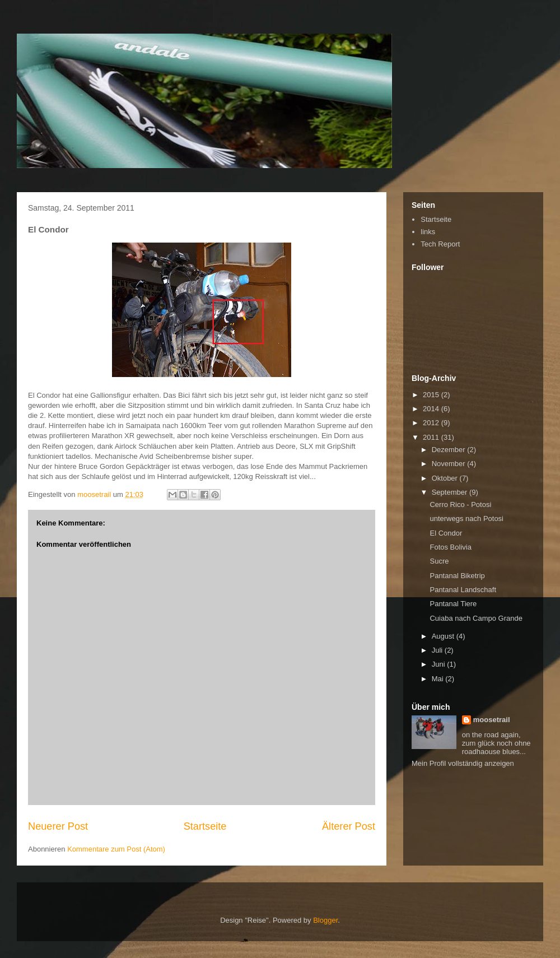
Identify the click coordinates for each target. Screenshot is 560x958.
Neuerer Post (58, 826)
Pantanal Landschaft (463, 590)
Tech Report (440, 244)
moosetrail (492, 720)
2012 (432, 423)
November (450, 464)
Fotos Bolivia (450, 547)
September (451, 492)
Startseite (205, 826)
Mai (439, 679)
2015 (432, 395)
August (444, 636)
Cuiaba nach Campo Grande (476, 618)
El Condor (446, 533)
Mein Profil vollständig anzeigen (463, 763)
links (428, 232)
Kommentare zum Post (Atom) (116, 849)
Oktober (446, 478)
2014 (432, 409)
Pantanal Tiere (453, 604)
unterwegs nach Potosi (466, 518)
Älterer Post (349, 826)
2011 (432, 437)
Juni (439, 664)
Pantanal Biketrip (457, 576)
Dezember (450, 450)
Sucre (439, 561)
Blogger (325, 920)
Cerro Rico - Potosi (460, 504)
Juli (438, 650)
